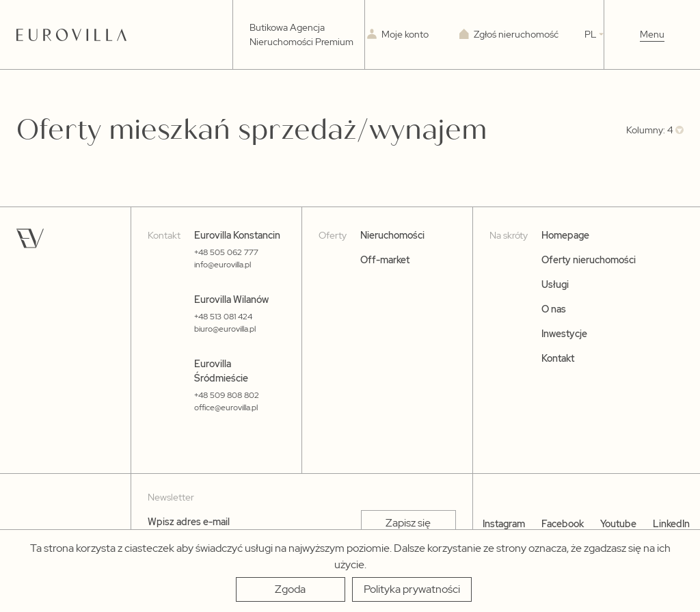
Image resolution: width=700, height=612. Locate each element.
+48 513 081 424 (223, 317)
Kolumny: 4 (650, 130)
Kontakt (558, 358)
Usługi (555, 284)
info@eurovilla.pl (223, 265)
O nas (554, 309)
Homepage (565, 235)
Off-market (385, 260)
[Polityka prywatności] (412, 589)
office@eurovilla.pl (226, 408)
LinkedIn (671, 524)
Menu (652, 34)
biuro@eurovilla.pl (225, 329)
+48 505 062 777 (226, 252)
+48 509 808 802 (227, 395)
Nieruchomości (392, 235)
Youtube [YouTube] (618, 524)
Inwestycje (564, 334)
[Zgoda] (291, 589)
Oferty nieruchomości (589, 260)
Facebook (563, 524)
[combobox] (655, 130)
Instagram (504, 524)
